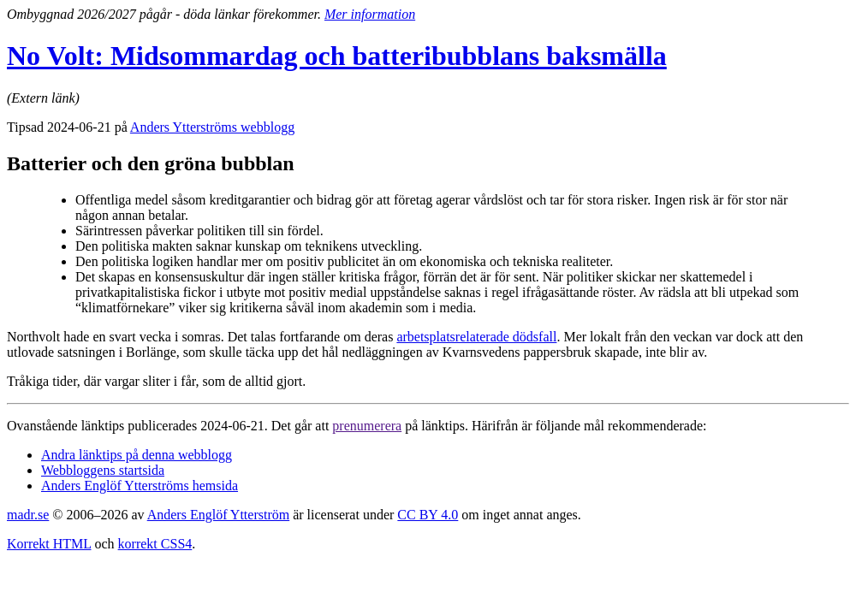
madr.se (28, 515)
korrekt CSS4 (155, 544)
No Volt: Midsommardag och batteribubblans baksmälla (337, 56)
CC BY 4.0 (428, 515)
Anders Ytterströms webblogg (212, 127)
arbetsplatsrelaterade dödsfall (476, 337)
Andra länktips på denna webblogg (137, 455)
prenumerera (367, 426)
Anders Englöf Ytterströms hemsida (140, 486)
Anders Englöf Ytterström (218, 515)
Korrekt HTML (49, 544)
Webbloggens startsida (103, 470)
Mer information (370, 14)
